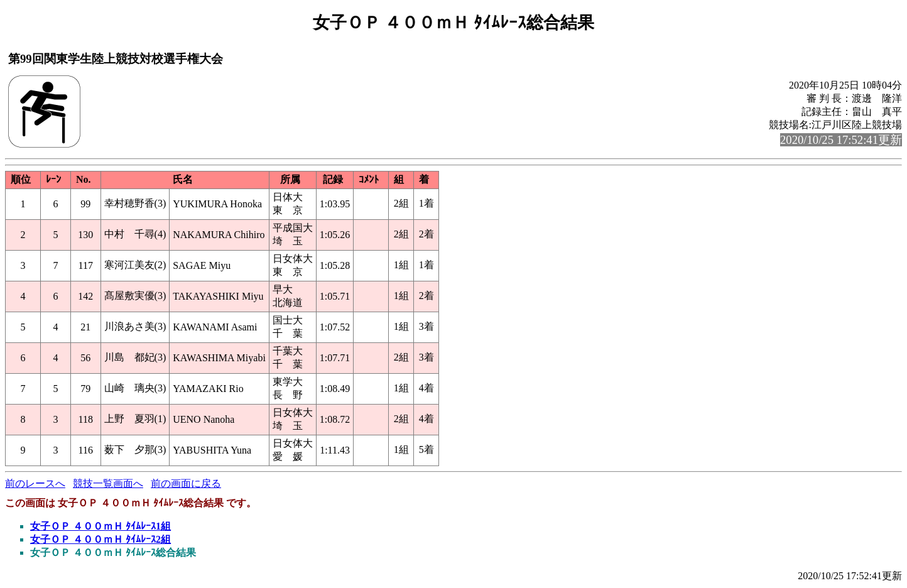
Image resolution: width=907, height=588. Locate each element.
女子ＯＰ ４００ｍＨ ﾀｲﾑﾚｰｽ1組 (100, 526)
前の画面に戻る (186, 483)
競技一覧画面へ (108, 483)
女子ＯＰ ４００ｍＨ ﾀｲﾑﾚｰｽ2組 (100, 539)
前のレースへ (35, 483)
